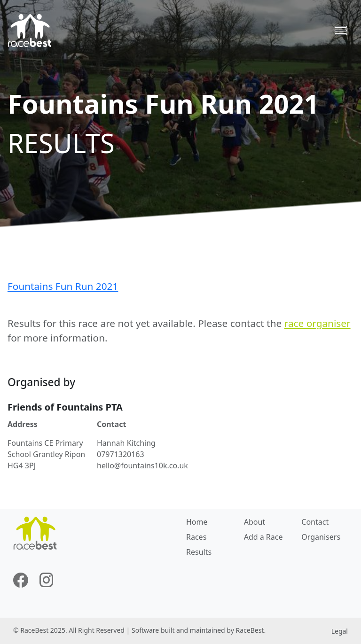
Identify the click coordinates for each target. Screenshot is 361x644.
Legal (340, 631)
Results (199, 552)
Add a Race (263, 537)
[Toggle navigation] (341, 31)
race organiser (318, 323)
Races (196, 537)
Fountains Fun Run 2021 (63, 286)
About (255, 522)
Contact (315, 522)
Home (197, 522)
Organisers (321, 537)
